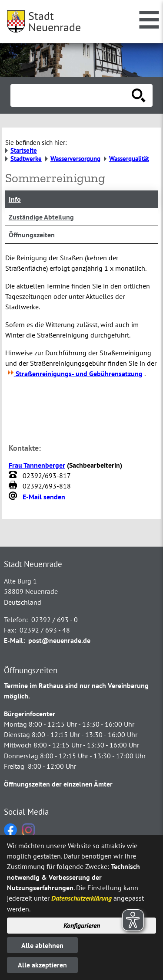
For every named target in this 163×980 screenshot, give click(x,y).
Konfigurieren (82, 925)
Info (15, 199)
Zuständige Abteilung (41, 217)
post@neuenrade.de (59, 640)
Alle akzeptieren (42, 965)
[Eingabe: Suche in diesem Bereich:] (72, 95)
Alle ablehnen (42, 945)
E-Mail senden (44, 497)
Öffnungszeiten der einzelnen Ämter (58, 784)
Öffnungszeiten (32, 235)
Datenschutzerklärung (81, 898)
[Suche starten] (139, 95)
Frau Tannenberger (37, 465)
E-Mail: (14, 640)
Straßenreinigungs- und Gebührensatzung (74, 374)
